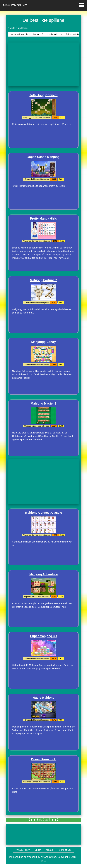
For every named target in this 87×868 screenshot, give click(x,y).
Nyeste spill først (18, 34)
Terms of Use (65, 850)
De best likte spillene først (37, 34)
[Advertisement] (44, 64)
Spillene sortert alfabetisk (76, 34)
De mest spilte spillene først (53, 34)
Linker (38, 850)
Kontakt (49, 850)
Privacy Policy (23, 850)
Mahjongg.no (15, 5)
